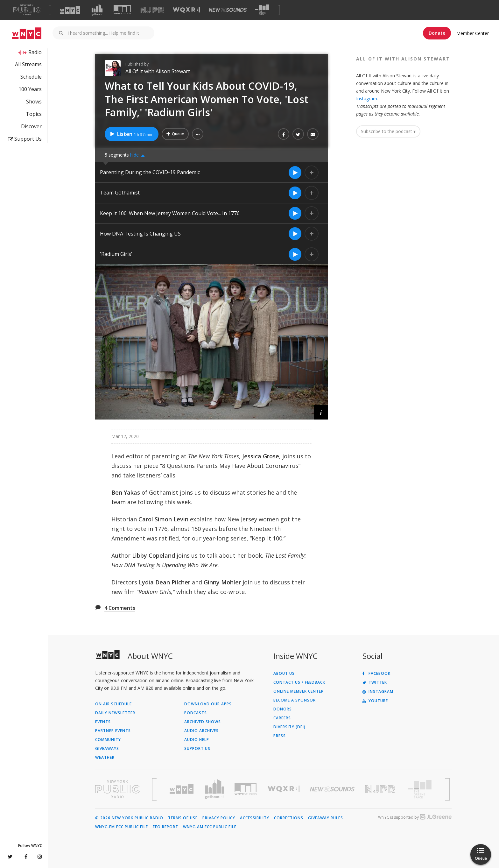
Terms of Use (183, 818)
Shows (34, 102)
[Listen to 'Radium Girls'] (295, 254)
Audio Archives (201, 731)
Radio (35, 52)
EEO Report (165, 827)
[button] (198, 134)
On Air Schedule (113, 704)
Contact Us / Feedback (299, 682)
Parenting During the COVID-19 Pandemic (150, 172)
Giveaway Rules (326, 818)
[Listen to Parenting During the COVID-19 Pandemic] (295, 173)
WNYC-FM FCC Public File (122, 827)
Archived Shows (203, 722)
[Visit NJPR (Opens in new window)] (152, 10)
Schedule (31, 77)
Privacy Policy (219, 818)
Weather (105, 758)
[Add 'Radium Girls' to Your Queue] (312, 254)
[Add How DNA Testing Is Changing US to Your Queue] (312, 234)
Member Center (473, 33)
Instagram (367, 99)
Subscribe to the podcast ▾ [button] (388, 131)
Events (103, 722)
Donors (283, 709)
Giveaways (107, 749)
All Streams (28, 64)
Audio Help (197, 740)
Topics (34, 114)
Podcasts (196, 713)
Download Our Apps (208, 704)
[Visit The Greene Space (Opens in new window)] (262, 10)
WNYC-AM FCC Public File (210, 827)
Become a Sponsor (295, 700)
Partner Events (113, 731)
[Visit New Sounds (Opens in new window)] (228, 10)
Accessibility (255, 818)
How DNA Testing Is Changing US (140, 234)
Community (108, 740)
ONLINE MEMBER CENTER (299, 691)
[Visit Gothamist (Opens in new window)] (97, 10)
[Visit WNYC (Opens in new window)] (70, 10)
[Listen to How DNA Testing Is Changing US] (295, 234)
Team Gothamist (120, 193)
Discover (31, 126)
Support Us (25, 139)
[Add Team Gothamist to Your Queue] (312, 193)
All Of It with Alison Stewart (158, 71)
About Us (284, 674)
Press (280, 736)
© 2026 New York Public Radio (129, 818)
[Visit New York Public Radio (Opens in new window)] (117, 789)
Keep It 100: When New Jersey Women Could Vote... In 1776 (170, 213)
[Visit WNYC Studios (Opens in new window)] (122, 10)
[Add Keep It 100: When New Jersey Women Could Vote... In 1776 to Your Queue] (312, 213)
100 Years (30, 89)
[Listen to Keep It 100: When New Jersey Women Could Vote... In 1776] (295, 213)
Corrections (289, 818)
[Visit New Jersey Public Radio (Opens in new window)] (381, 789)
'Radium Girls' (117, 254)
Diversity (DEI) (289, 727)
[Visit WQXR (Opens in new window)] (186, 10)
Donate (437, 33)
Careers (282, 718)
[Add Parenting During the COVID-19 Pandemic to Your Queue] (312, 173)
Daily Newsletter (115, 713)
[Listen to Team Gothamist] (295, 193)
